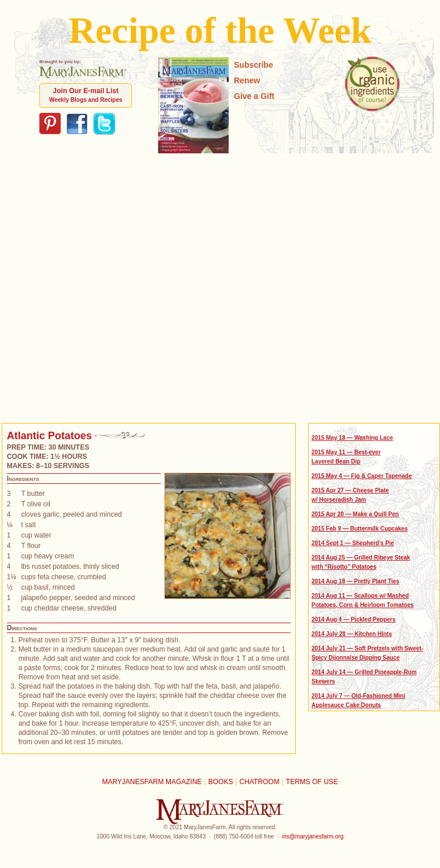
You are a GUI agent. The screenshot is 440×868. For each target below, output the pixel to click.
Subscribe (254, 65)
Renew (247, 80)
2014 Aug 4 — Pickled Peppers (353, 619)
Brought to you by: (83, 69)
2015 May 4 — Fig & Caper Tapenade (362, 476)
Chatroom (260, 782)
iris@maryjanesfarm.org (313, 836)
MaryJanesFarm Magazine (152, 782)
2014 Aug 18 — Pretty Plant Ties (355, 581)
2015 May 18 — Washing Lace (352, 438)
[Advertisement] (123, 287)
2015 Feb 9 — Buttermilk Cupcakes (360, 529)
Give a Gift (254, 96)
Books (221, 782)
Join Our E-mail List (86, 95)
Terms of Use (312, 782)
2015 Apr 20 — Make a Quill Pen (355, 514)
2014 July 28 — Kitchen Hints (352, 634)
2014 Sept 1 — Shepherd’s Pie (353, 543)
